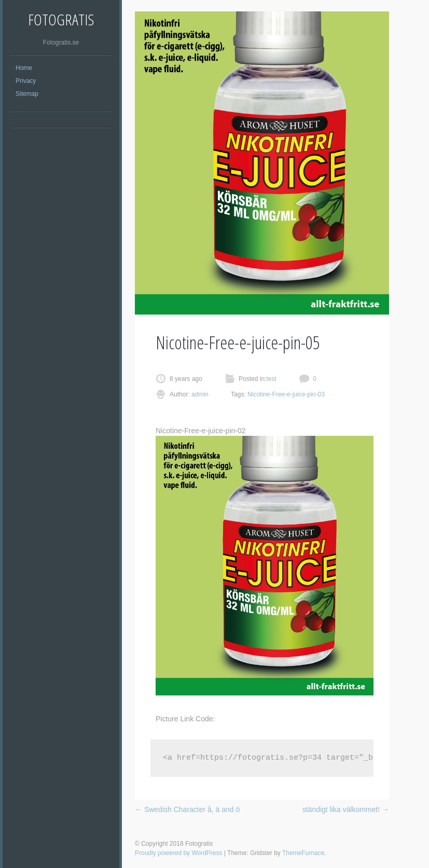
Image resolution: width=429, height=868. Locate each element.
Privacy (26, 81)
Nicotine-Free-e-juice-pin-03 (286, 394)
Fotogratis (61, 19)
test (271, 379)
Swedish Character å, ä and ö (187, 809)
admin (199, 394)
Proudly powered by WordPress (179, 853)
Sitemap (27, 94)
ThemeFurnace (303, 853)
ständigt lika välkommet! (346, 809)
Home (24, 68)
